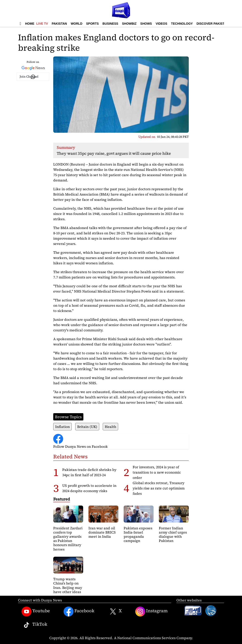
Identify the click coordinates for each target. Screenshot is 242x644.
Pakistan (59, 24)
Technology (182, 24)
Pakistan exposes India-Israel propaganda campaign (138, 534)
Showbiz (129, 24)
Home (30, 24)
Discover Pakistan (213, 24)
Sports (92, 24)
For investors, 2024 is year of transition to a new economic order (157, 472)
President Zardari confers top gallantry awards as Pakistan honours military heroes (68, 539)
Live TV (42, 24)
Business (110, 24)
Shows (146, 24)
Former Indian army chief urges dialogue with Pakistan (173, 534)
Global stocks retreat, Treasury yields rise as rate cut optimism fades (159, 488)
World (76, 24)
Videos (161, 24)
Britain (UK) (87, 427)
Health (110, 427)
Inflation (62, 427)
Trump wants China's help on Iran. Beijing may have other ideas (68, 585)
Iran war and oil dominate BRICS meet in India (102, 532)
